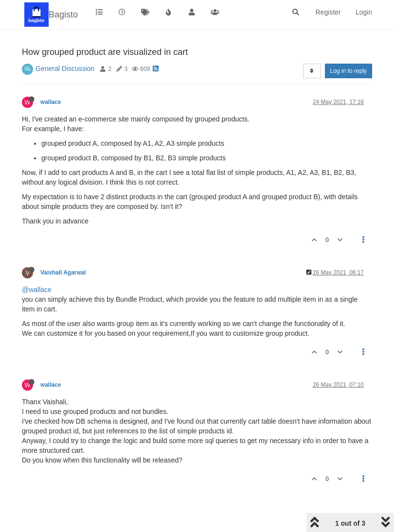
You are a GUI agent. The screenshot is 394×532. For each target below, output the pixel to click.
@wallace (37, 290)
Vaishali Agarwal (63, 273)
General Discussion (65, 69)
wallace (51, 102)
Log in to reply (349, 71)
